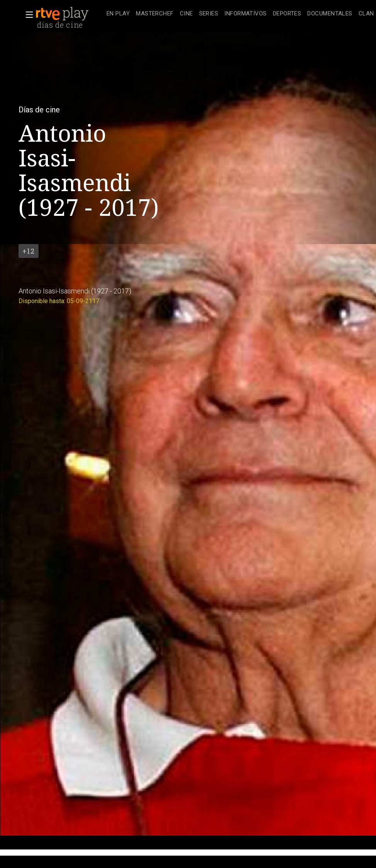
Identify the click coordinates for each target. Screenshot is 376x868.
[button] (27, 15)
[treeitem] (118, 14)
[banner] (69, 14)
